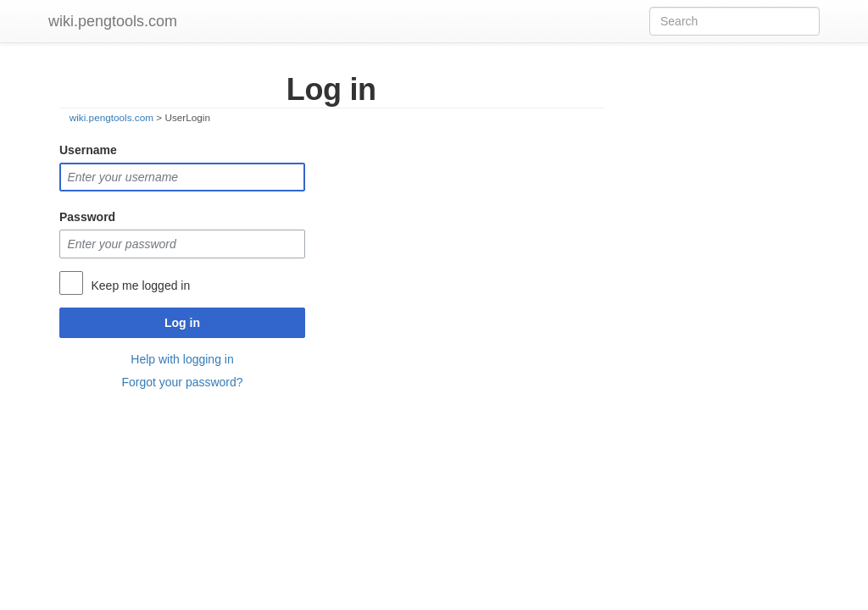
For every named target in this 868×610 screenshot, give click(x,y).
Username (88, 150)
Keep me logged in (140, 286)
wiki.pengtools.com (113, 21)
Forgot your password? (182, 382)
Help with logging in (182, 359)
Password (87, 217)
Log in (182, 323)
